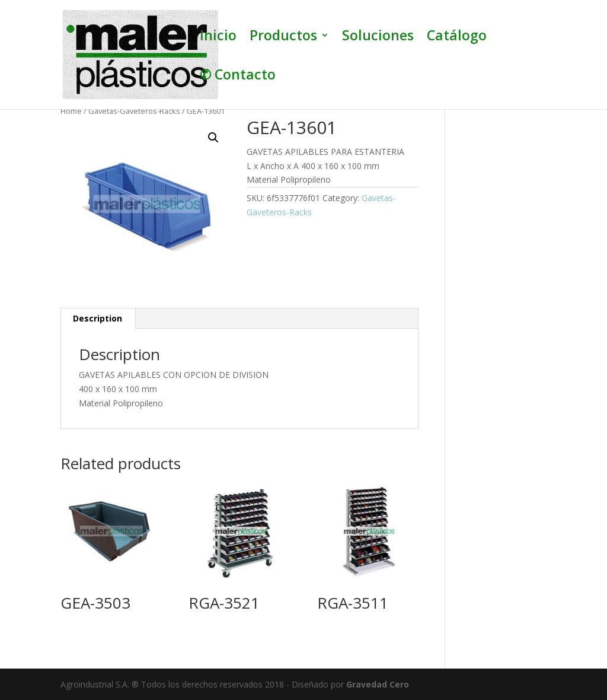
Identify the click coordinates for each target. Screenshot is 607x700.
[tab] (98, 319)
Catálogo (457, 38)
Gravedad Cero (378, 684)
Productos (283, 38)
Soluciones (378, 38)
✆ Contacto (238, 77)
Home (71, 111)
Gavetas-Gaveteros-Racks (134, 111)
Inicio (218, 38)
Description (98, 318)
